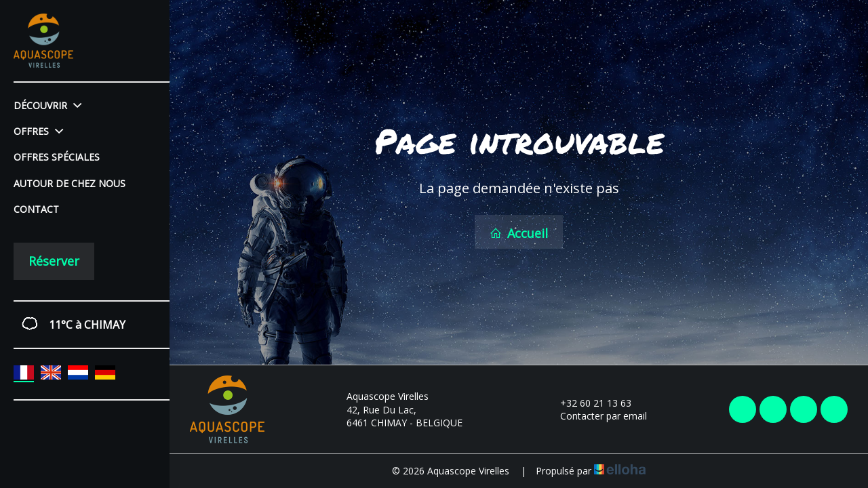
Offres (38, 131)
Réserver (54, 261)
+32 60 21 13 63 (588, 403)
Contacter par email (596, 416)
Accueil (519, 233)
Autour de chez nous (70, 183)
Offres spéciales (57, 157)
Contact (36, 209)
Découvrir (47, 105)
